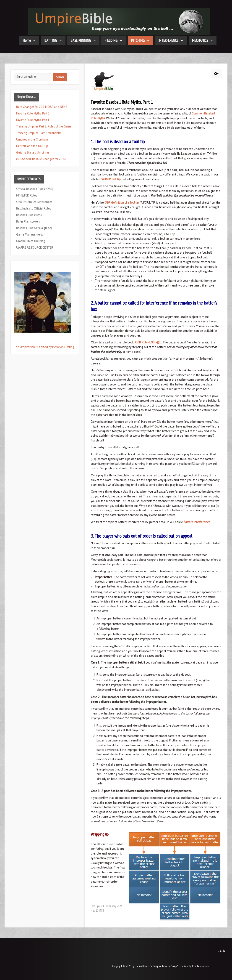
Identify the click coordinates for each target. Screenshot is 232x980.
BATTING (51, 40)
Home (27, 40)
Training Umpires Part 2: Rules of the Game (44, 126)
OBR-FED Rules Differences (34, 202)
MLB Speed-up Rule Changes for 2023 (41, 159)
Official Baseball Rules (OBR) (35, 189)
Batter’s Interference (197, 522)
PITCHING (138, 40)
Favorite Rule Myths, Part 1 (33, 120)
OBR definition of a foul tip (122, 203)
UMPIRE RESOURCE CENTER (35, 248)
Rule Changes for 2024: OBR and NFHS (42, 107)
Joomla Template (200, 966)
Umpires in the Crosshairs (32, 139)
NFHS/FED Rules (27, 195)
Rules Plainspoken (28, 222)
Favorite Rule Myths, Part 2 (33, 113)
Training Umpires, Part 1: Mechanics (39, 133)
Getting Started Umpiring (33, 153)
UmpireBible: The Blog (31, 241)
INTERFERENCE (168, 40)
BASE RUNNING (81, 40)
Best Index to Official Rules (34, 208)
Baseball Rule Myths (29, 215)
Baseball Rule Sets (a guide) (34, 228)
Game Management (29, 235)
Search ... (14, 73)
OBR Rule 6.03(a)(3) (148, 342)
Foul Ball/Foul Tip (110, 179)
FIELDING (111, 40)
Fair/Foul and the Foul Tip (32, 146)
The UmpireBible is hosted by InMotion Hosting (44, 347)
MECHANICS (200, 40)
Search (60, 77)
